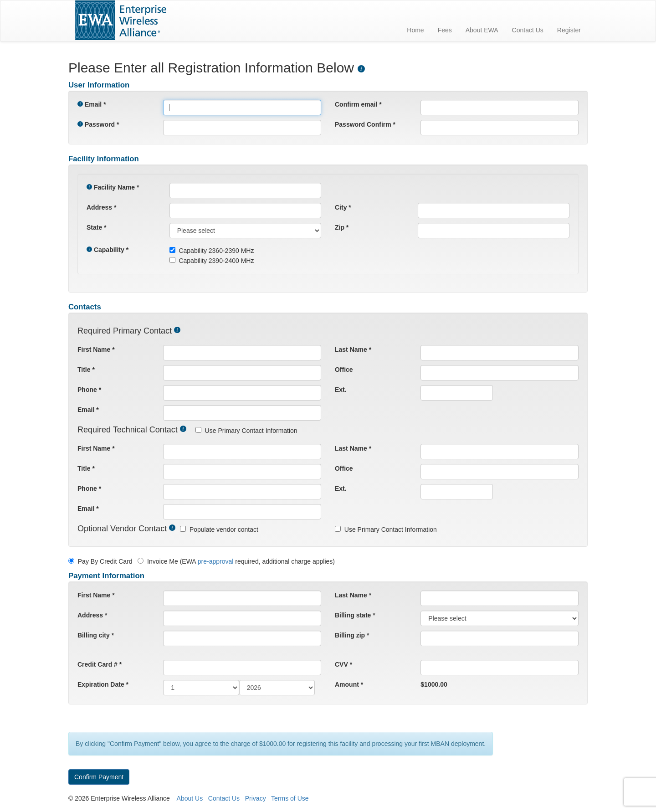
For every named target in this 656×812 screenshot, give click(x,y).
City (341, 207)
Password (100, 124)
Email (93, 104)
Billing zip (350, 635)
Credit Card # (97, 664)
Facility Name (114, 187)
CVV (341, 664)
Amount (347, 684)
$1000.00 (434, 684)
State (94, 227)
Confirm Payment (99, 777)
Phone (87, 390)
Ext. (341, 390)
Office (344, 370)
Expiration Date (101, 684)
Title (84, 370)
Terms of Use (290, 798)
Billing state (353, 615)
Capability (109, 250)
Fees (445, 30)
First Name (94, 349)
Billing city (94, 635)
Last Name (351, 349)
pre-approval (216, 561)
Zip (340, 227)
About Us (190, 798)
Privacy (256, 798)
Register (569, 30)
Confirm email (356, 104)
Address (99, 207)
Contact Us (528, 30)
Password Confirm (363, 124)
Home (415, 30)
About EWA (482, 30)
